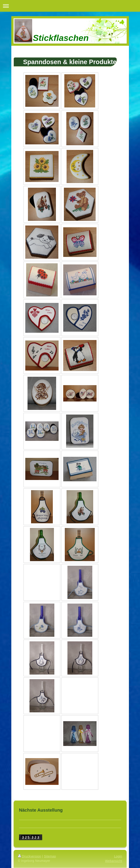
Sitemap (50, 856)
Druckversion (30, 856)
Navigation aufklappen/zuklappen (70, 6)
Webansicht (113, 861)
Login (118, 856)
